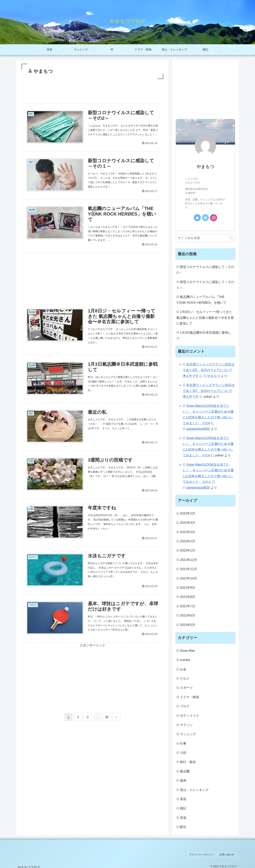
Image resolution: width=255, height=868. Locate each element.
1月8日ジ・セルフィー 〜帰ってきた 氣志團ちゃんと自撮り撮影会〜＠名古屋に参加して (205, 318)
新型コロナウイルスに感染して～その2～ (205, 270)
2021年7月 (188, 606)
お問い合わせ (228, 854)
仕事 (183, 743)
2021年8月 (188, 597)
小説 (183, 753)
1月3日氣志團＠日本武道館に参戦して (204, 335)
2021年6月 (188, 615)
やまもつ (205, 167)
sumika (185, 660)
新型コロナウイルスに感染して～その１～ (205, 285)
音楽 (183, 818)
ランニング (188, 734)
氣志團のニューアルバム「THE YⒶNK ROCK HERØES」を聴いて (201, 300)
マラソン (186, 725)
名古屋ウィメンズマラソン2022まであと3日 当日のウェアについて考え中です (209, 370)
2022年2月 (188, 541)
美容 (183, 799)
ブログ (185, 706)
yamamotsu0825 (198, 429)
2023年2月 (188, 513)
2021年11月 (188, 569)
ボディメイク (189, 716)
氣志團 (185, 771)
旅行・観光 (188, 762)
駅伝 (183, 827)
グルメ (185, 678)
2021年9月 (188, 588)
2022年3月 (188, 532)
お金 (183, 669)
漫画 (183, 781)
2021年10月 (188, 578)
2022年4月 (188, 523)
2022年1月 (188, 550)
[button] (232, 238)
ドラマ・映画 (189, 697)
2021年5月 (188, 625)
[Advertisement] (92, 90)
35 (107, 725)
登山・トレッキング (194, 790)
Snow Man (187, 651)
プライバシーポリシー (204, 854)
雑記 (183, 808)
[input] (205, 238)
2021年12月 (188, 560)
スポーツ (186, 688)
